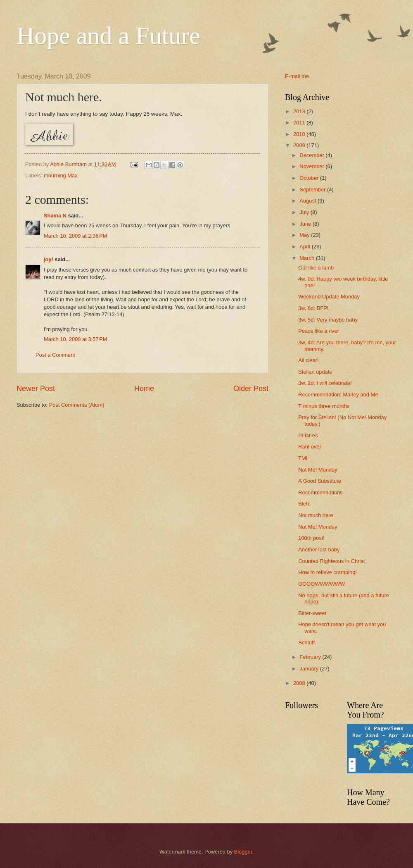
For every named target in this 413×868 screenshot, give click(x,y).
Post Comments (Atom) (77, 405)
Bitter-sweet (312, 613)
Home (144, 389)
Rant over (310, 447)
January (310, 669)
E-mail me (297, 76)
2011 (300, 123)
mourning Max (61, 175)
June (306, 224)
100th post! (311, 538)
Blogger (243, 852)
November (312, 166)
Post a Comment (55, 355)
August (309, 201)
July (305, 212)
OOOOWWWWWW (322, 584)
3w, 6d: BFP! (313, 308)
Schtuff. (307, 643)
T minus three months (324, 406)
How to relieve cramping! (328, 572)
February (311, 657)
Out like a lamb (316, 268)
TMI (303, 458)
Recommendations (320, 492)
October (310, 178)
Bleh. (304, 504)
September (313, 190)
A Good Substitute (320, 481)
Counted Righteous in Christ (331, 561)
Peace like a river (319, 331)
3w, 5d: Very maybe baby (328, 320)
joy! (49, 259)
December (312, 155)
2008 (300, 683)
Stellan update (315, 372)
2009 (300, 145)
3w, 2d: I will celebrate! (325, 383)
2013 (300, 111)
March (307, 258)
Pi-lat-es (308, 435)
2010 (300, 134)
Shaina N (55, 216)
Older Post (251, 389)
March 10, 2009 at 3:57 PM (76, 339)
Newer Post (36, 389)
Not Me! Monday (318, 470)
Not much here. (316, 515)
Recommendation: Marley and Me (338, 395)
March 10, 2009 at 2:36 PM (76, 236)
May (305, 235)
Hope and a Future (108, 36)
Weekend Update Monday (329, 297)
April (305, 247)
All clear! (308, 360)
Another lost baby (319, 550)
